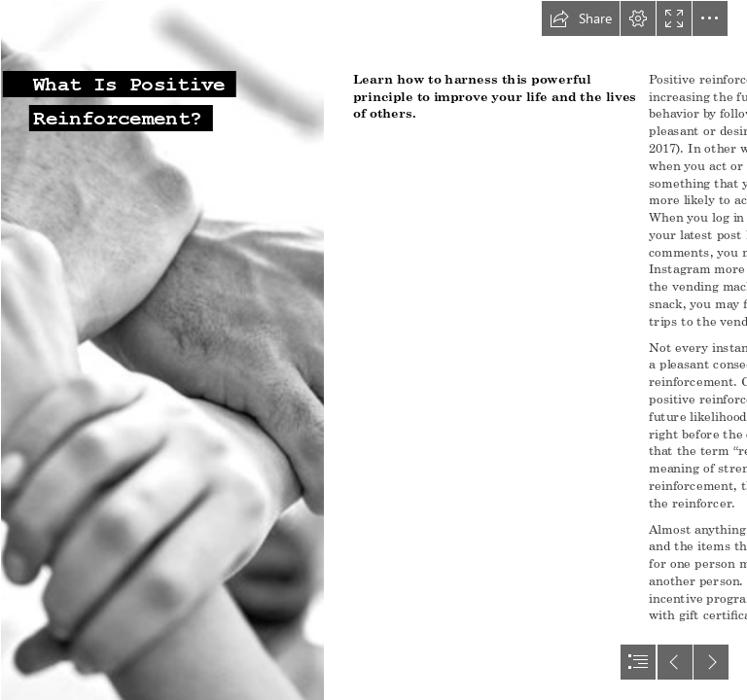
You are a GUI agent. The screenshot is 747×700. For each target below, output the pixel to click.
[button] (581, 18)
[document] (373, 350)
